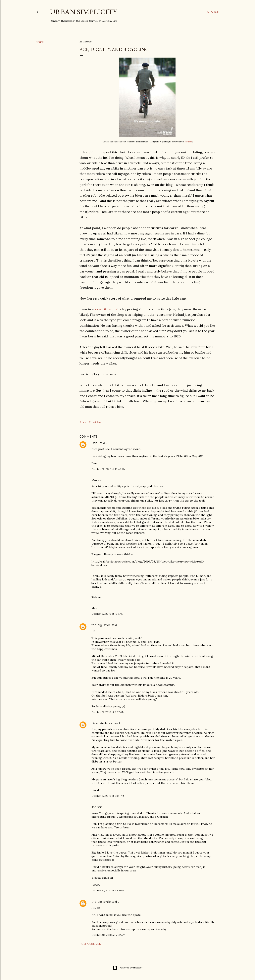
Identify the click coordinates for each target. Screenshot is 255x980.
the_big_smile (101, 625)
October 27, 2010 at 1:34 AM (107, 614)
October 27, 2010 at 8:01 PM (108, 796)
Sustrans (188, 142)
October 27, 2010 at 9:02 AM (108, 712)
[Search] (213, 12)
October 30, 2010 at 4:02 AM (108, 935)
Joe (94, 807)
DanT (95, 443)
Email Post (95, 422)
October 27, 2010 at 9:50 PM (108, 890)
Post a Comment (91, 944)
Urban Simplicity (83, 12)
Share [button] (40, 42)
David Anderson (102, 723)
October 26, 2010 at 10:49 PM (108, 469)
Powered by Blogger (127, 968)
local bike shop (105, 309)
